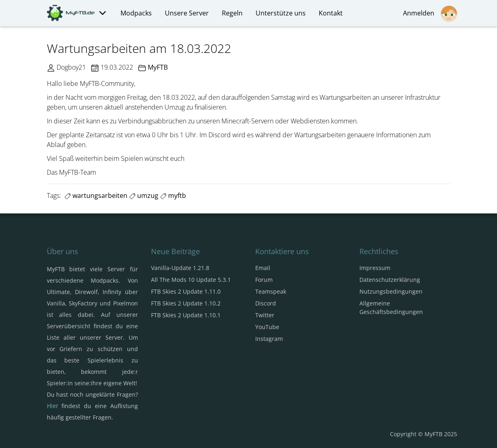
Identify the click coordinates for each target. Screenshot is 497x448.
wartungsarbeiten (96, 195)
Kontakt (331, 13)
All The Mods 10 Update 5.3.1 (191, 280)
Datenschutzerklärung (390, 280)
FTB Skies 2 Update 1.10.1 (186, 315)
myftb (173, 195)
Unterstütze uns (281, 13)
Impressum (375, 268)
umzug (144, 195)
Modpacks (136, 13)
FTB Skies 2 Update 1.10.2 (186, 303)
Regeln (232, 13)
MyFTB (158, 67)
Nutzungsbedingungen (391, 291)
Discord (266, 303)
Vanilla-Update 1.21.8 (180, 268)
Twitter (265, 315)
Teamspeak (271, 291)
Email (263, 268)
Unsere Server (187, 13)
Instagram (269, 339)
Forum (264, 280)
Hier (53, 406)
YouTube (267, 327)
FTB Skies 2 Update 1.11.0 (186, 291)
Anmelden (430, 14)
